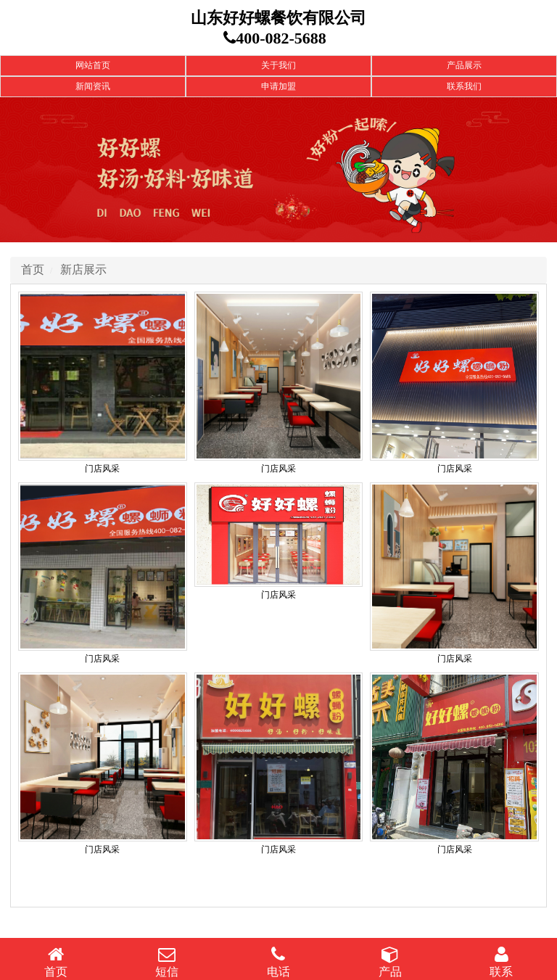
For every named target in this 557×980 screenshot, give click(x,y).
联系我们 (464, 86)
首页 (33, 269)
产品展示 (464, 65)
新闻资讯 (93, 86)
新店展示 (83, 269)
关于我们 (278, 65)
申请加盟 (278, 86)
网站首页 (93, 65)
